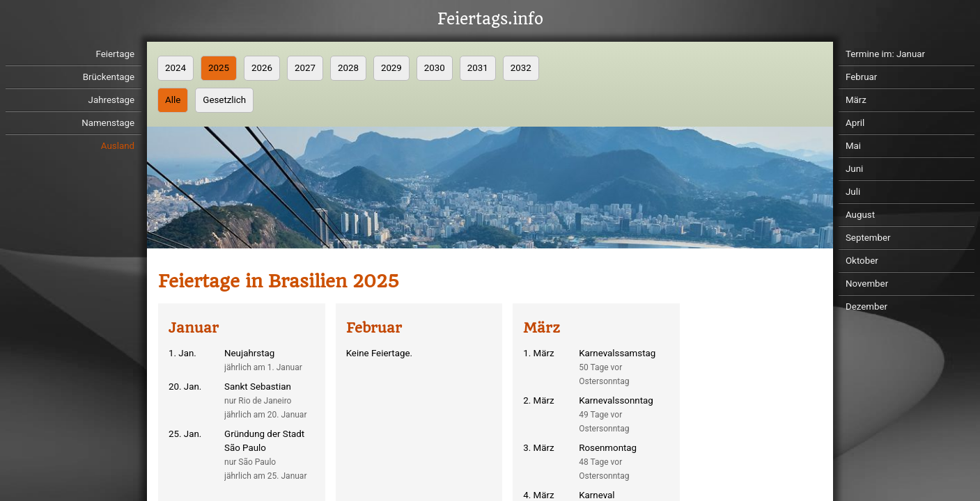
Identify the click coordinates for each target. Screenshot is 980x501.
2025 (219, 68)
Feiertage (115, 54)
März (856, 100)
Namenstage (108, 123)
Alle (173, 100)
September (868, 238)
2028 (348, 68)
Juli (853, 192)
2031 (478, 68)
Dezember (866, 307)
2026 (262, 68)
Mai (853, 146)
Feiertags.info (490, 19)
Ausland (118, 146)
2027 (305, 68)
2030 (435, 68)
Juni (854, 169)
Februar (861, 77)
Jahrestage (111, 100)
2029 (391, 68)
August (860, 215)
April (855, 123)
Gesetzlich (224, 100)
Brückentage (109, 77)
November (867, 284)
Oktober (862, 261)
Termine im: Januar (885, 54)
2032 (521, 68)
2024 (176, 68)
